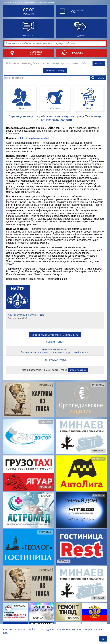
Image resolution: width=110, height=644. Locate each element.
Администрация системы (45, 2)
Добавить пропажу (55, 71)
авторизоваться (78, 370)
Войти (73, 12)
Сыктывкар (36, 52)
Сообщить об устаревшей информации (55, 335)
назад (99, 63)
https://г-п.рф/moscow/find (35, 138)
